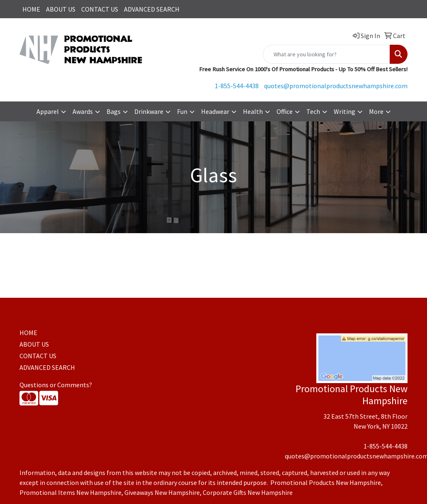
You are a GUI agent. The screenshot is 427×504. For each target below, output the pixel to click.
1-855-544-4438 (237, 86)
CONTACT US (100, 9)
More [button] (376, 111)
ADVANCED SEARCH (152, 9)
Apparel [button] (48, 111)
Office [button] (285, 111)
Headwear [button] (215, 111)
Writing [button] (345, 111)
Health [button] (253, 111)
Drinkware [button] (149, 111)
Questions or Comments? (56, 385)
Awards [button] (83, 111)
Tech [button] (313, 111)
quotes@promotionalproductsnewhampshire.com (336, 86)
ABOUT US (61, 9)
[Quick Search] (326, 54)
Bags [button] (114, 111)
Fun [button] (182, 111)
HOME (31, 9)
